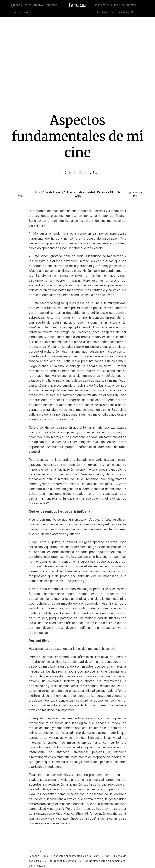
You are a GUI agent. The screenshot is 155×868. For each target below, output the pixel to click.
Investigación (21, 12)
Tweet (20, 196)
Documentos (128, 5)
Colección (51, 5)
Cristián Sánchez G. (81, 172)
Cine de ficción (52, 192)
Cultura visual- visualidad (79, 192)
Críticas (124, 12)
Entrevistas (101, 12)
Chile (78, 196)
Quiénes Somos (21, 5)
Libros (114, 12)
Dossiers (99, 5)
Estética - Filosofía (109, 192)
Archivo (38, 5)
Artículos (112, 5)
